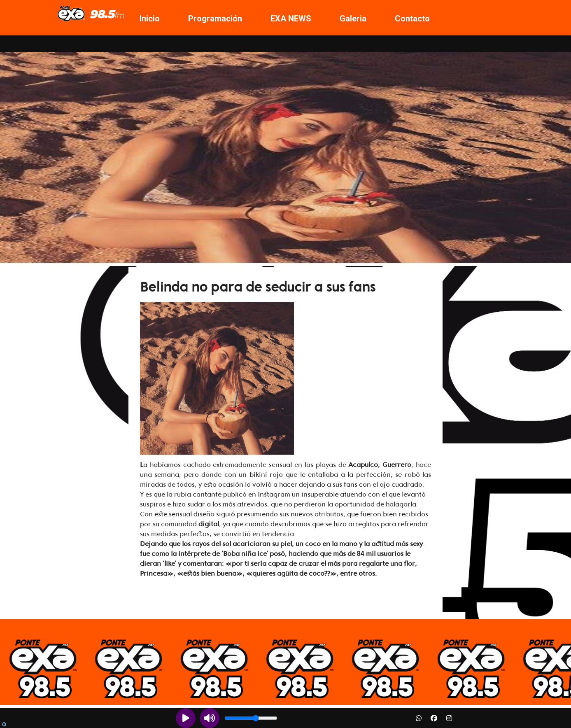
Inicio (150, 19)
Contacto (412, 19)
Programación (215, 19)
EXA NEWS (291, 19)
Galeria (353, 19)
